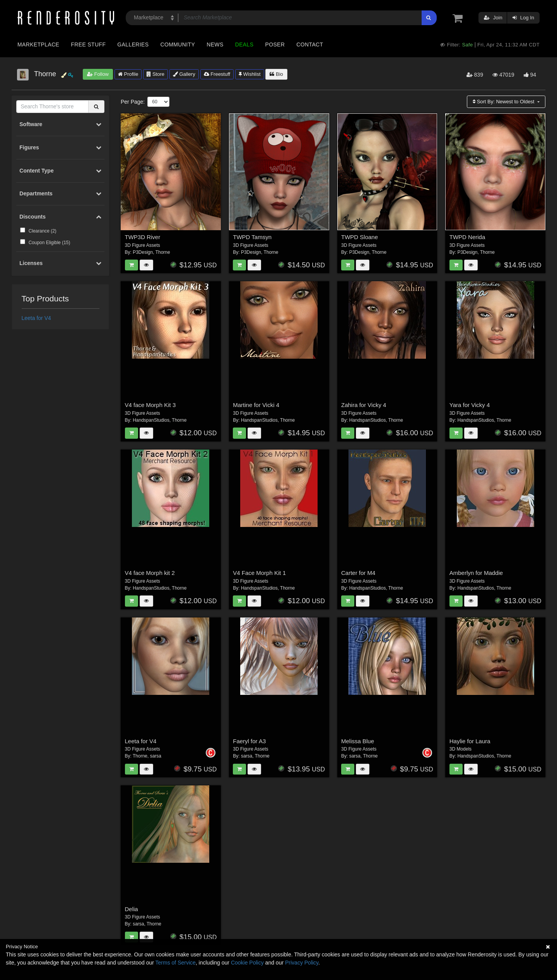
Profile (128, 74)
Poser (275, 44)
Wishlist (249, 74)
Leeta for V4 (36, 318)
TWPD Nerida (467, 237)
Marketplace (38, 44)
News (215, 44)
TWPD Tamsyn (252, 237)
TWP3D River (143, 237)
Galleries (133, 44)
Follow (98, 74)
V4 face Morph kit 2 (150, 573)
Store (155, 74)
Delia (132, 909)
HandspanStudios (151, 420)
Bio (276, 74)
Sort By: (504, 102)
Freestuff (217, 74)
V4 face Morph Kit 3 (150, 405)
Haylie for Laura (470, 741)
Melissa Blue (358, 741)
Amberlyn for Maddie (476, 573)
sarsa (156, 756)
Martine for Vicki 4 (256, 405)
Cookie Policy (247, 963)
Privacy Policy (302, 963)
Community (178, 44)
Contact (310, 44)
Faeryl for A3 (249, 741)
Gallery (184, 74)
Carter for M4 (358, 573)
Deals (244, 44)
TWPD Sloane (360, 237)
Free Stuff (88, 44)
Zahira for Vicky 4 (364, 405)
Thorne (163, 252)
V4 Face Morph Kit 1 (259, 573)
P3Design (143, 252)
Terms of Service (176, 963)
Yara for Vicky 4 (470, 405)
